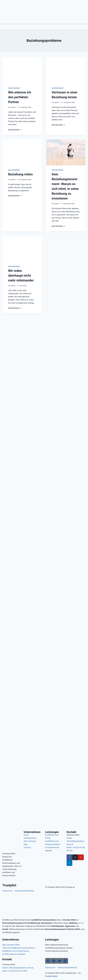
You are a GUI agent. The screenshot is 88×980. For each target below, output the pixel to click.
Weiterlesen (15, 130)
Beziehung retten (20, 174)
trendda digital (51, 976)
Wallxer (78, 887)
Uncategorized (14, 88)
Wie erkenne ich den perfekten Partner (20, 97)
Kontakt (71, 832)
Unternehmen (32, 832)
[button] (44, 24)
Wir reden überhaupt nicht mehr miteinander (21, 276)
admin (13, 107)
